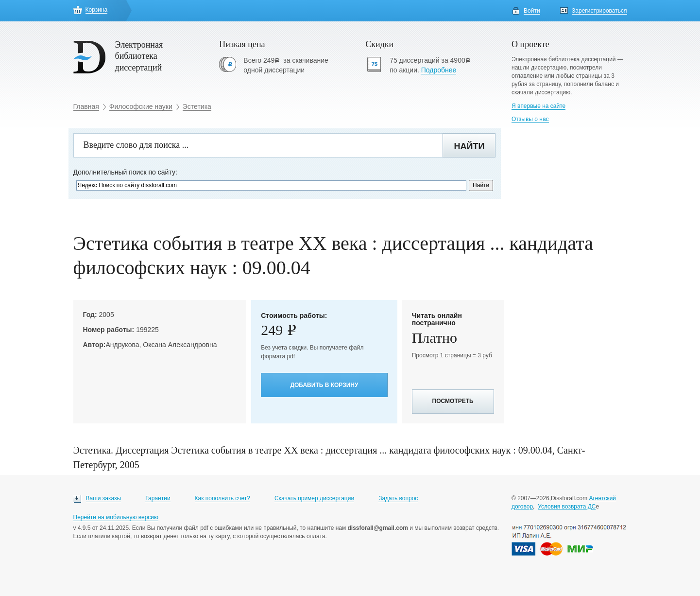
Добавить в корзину (324, 385)
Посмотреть (453, 401)
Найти (469, 146)
